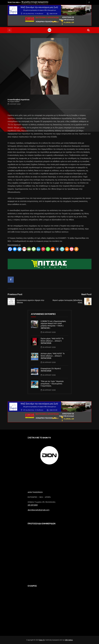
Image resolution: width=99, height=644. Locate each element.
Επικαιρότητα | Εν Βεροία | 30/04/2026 (51, 370)
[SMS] (34, 249)
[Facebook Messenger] (15, 249)
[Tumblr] (57, 249)
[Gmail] (24, 249)
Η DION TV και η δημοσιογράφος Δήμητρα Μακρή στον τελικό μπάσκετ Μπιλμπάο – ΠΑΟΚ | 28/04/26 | (53, 325)
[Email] (29, 249)
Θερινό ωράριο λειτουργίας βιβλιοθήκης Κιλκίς (67, 301)
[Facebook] (10, 249)
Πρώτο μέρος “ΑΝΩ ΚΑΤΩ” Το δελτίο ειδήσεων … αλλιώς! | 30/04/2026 (52, 341)
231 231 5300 (33, 505)
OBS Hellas (69, 640)
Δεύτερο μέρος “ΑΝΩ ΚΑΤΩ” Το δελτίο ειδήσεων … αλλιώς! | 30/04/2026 (53, 356)
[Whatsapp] (48, 249)
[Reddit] (53, 249)
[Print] (67, 249)
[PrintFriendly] (62, 249)
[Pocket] (72, 249)
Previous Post (15, 294)
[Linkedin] (38, 249)
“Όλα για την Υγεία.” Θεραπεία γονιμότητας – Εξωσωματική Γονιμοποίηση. (52, 384)
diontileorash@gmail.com (39, 510)
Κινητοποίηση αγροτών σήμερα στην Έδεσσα (30, 301)
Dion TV (42, 640)
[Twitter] (19, 249)
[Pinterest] (43, 249)
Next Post (86, 294)
